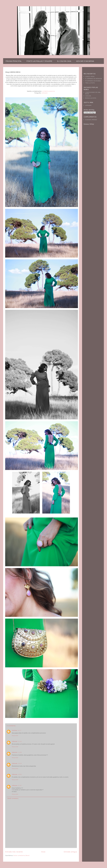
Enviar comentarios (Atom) (21, 855)
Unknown (15, 741)
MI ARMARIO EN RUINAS (93, 81)
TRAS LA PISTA (90, 83)
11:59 (20, 752)
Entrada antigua (70, 852)
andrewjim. (45, 93)
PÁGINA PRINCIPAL (14, 61)
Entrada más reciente (14, 852)
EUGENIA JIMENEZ (91, 120)
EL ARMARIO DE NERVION (93, 79)
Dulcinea (14, 730)
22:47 (20, 785)
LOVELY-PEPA (90, 77)
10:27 (19, 730)
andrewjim (88, 105)
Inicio (43, 852)
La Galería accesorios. (48, 91)
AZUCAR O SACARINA (85, 61)
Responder (15, 736)
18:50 (20, 774)
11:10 (20, 741)
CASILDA (88, 96)
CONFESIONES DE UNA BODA (93, 93)
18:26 (20, 763)
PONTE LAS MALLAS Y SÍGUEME (39, 61)
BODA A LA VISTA (91, 98)
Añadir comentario (13, 798)
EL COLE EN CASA (64, 61)
